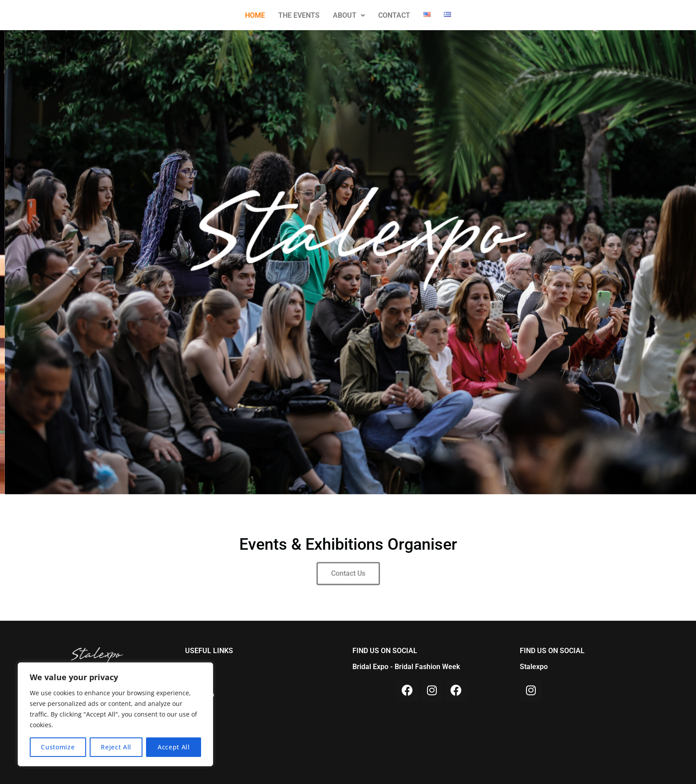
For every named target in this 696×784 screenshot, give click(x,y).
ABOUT (349, 15)
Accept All (174, 747)
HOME (255, 15)
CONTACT (394, 15)
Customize (58, 747)
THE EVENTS (299, 15)
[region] (115, 714)
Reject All (116, 747)
